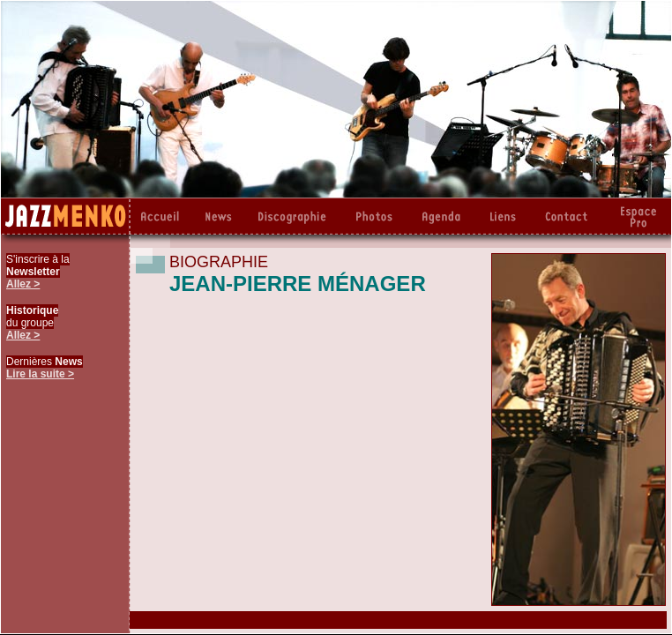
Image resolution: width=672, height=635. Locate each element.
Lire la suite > (40, 374)
